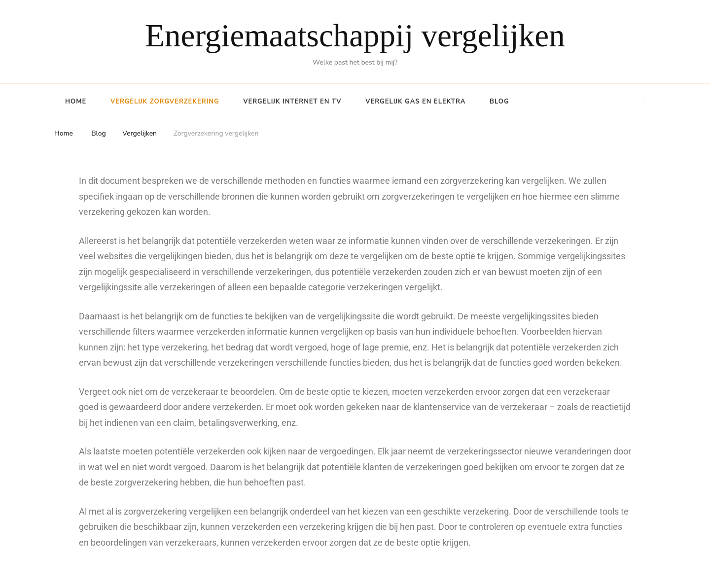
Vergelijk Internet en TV (292, 102)
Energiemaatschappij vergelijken (355, 35)
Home (76, 102)
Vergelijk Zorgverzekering (165, 102)
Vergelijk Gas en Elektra (415, 102)
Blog (499, 102)
